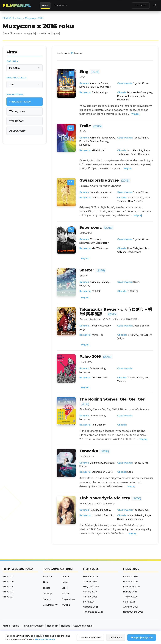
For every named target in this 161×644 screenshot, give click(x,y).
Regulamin (53, 626)
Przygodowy (68, 599)
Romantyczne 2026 (133, 612)
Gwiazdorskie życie (105, 180)
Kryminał (66, 605)
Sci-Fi (65, 588)
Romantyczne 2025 (93, 612)
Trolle (91, 126)
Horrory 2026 (130, 592)
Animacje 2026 (131, 607)
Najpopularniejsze (20, 102)
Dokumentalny (50, 605)
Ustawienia (116, 637)
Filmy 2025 (8, 587)
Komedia (47, 576)
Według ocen (17, 111)
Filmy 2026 (8, 582)
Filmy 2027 (8, 576)
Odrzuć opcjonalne (90, 637)
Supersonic (97, 227)
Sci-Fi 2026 (129, 602)
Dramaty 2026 (130, 582)
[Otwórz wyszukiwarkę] (155, 6)
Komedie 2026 (131, 576)
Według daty (17, 121)
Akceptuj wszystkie (142, 637)
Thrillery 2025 (90, 597)
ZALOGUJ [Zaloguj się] (141, 5)
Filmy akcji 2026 (132, 587)
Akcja (46, 582)
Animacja (47, 593)
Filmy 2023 (8, 597)
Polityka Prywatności (33, 626)
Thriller (46, 588)
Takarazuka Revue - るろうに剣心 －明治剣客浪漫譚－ (116, 312)
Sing (90, 71)
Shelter (93, 270)
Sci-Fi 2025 (89, 602)
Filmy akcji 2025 (91, 587)
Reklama (66, 626)
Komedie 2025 (90, 576)
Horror (65, 582)
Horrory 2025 (90, 592)
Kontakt (15, 626)
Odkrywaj (60, 5)
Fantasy (47, 599)
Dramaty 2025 (90, 582)
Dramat (65, 576)
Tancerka (95, 451)
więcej (135, 114)
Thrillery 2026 (130, 597)
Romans (66, 593)
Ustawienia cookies (83, 626)
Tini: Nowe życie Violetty (111, 498)
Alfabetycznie (17, 131)
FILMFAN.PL (17, 6)
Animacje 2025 (91, 607)
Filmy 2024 (8, 592)
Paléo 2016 (96, 356)
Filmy (45, 5)
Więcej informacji (45, 639)
